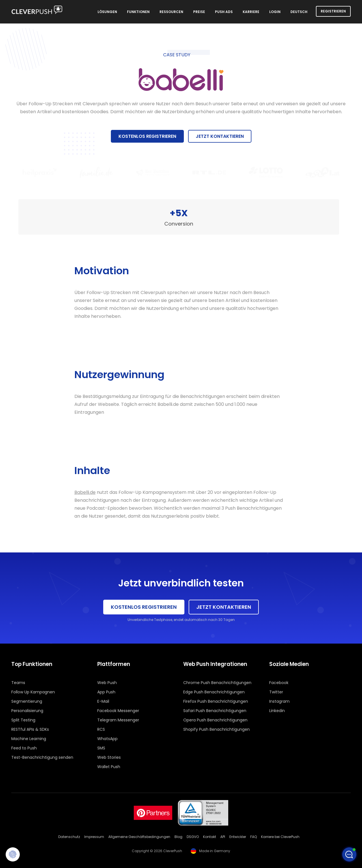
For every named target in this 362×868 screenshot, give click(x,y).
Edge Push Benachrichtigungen (214, 692)
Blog (178, 837)
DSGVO (193, 837)
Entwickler (238, 837)
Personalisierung (27, 711)
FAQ (254, 837)
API (223, 837)
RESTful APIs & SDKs (30, 729)
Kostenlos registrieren (147, 136)
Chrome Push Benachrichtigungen (217, 683)
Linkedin (277, 711)
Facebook (279, 683)
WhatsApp (107, 739)
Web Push (107, 683)
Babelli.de (85, 492)
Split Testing (23, 720)
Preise (199, 12)
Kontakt (210, 837)
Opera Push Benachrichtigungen (215, 720)
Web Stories (109, 757)
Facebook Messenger (118, 711)
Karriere (251, 12)
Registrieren (333, 11)
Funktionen (138, 12)
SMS (101, 748)
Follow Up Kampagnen (33, 692)
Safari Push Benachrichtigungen (215, 711)
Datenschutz (69, 837)
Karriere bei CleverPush (280, 837)
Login (275, 12)
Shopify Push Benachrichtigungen (216, 729)
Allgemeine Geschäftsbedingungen (139, 837)
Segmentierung (27, 701)
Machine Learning (29, 739)
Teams (18, 683)
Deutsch (299, 12)
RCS (101, 729)
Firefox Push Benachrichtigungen (216, 701)
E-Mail (103, 701)
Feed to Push (24, 748)
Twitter (276, 692)
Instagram (279, 701)
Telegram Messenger (118, 720)
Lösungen (107, 12)
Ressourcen (171, 12)
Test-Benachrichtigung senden (42, 757)
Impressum (94, 837)
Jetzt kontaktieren (220, 136)
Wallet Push (109, 767)
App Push (106, 692)
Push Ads (224, 12)
